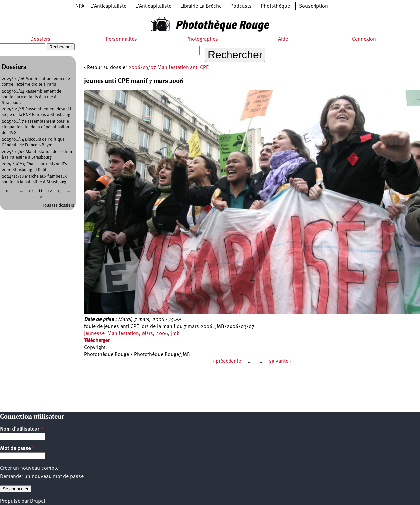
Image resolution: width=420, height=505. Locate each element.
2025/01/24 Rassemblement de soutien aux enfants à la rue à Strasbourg (31, 97)
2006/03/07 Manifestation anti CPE (168, 68)
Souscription (314, 6)
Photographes (202, 39)
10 (31, 191)
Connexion (364, 39)
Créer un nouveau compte (29, 468)
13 (59, 191)
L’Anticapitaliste (153, 6)
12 (50, 191)
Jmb (175, 334)
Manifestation (123, 334)
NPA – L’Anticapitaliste (101, 6)
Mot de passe (17, 449)
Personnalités (121, 39)
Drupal (38, 501)
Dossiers (40, 39)
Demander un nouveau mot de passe (42, 477)
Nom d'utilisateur (21, 429)
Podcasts (241, 6)
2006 (162, 334)
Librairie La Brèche (201, 6)
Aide (283, 39)
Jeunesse (94, 334)
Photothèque (275, 6)
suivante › (280, 361)
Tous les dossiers (58, 206)
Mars (147, 334)
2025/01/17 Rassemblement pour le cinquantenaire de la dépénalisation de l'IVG (35, 127)
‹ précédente (227, 361)
